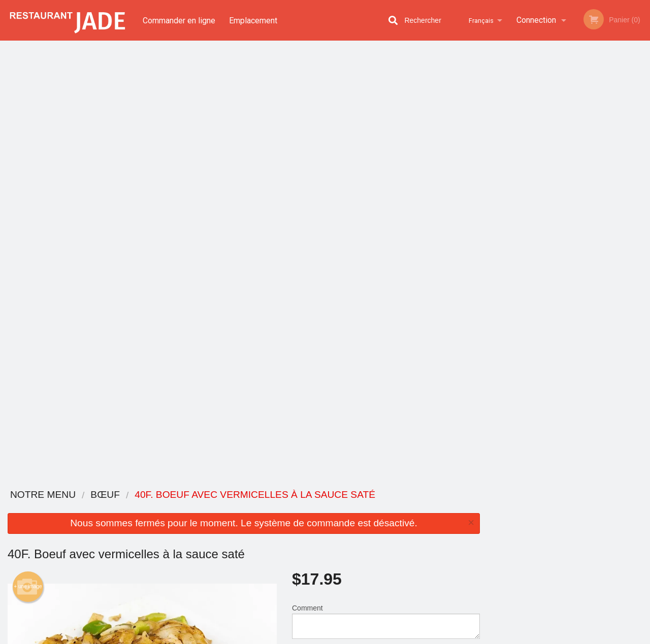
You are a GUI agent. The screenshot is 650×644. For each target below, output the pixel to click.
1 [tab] (531, 221)
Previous (495, 149)
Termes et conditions (404, 521)
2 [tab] (546, 221)
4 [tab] (576, 221)
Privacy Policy (287, 637)
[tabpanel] (569, 149)
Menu (299, 508)
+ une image (28, 148)
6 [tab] (607, 221)
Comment (386, 182)
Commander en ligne (179, 20)
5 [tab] (592, 221)
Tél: (490, 552)
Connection (536, 20)
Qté (321, 223)
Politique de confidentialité (395, 538)
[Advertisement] (244, 447)
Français (480, 20)
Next (642, 149)
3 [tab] (561, 221)
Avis (381, 508)
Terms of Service (342, 637)
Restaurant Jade (118, 495)
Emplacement (254, 20)
